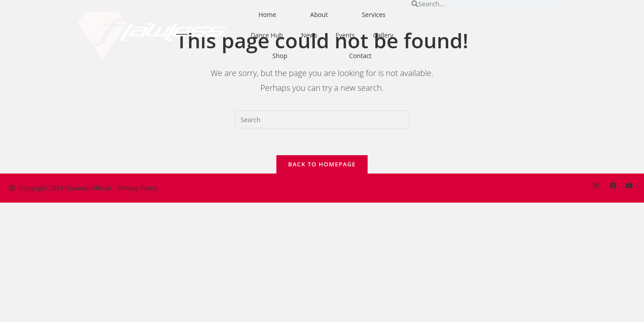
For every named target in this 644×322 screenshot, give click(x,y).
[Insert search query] (322, 119)
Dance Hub (267, 35)
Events (345, 35)
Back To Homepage (322, 164)
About (319, 15)
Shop (280, 56)
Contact (360, 56)
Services (374, 15)
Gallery (383, 35)
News (309, 35)
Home (267, 15)
